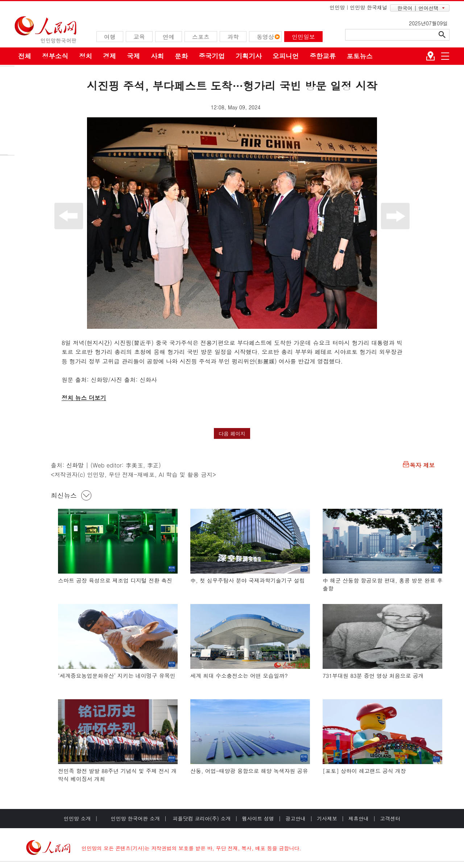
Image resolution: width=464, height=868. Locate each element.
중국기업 (212, 56)
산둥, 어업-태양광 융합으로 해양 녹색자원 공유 (249, 771)
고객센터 (390, 818)
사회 (157, 56)
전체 (25, 56)
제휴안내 (359, 818)
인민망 (337, 7)
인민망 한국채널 (368, 7)
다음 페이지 (232, 433)
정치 (86, 56)
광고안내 (295, 818)
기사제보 (327, 818)
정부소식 (55, 56)
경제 (109, 56)
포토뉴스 (360, 56)
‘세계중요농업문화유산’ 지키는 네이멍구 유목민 (117, 676)
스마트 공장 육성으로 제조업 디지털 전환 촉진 (115, 580)
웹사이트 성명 (258, 818)
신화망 (75, 465)
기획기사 (249, 56)
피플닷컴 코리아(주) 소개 (201, 818)
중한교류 (323, 56)
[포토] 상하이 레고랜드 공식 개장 (364, 771)
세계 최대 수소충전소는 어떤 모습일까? (239, 676)
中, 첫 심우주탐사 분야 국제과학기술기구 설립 (248, 580)
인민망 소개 (77, 818)
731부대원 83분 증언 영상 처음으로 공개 (373, 676)
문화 (181, 56)
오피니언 (286, 56)
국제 (133, 56)
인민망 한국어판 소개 (135, 818)
